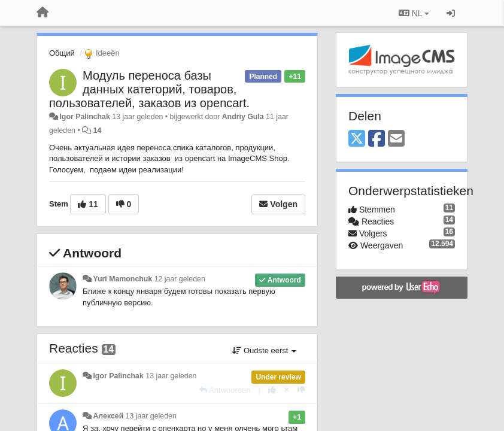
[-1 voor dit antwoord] (301, 390)
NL (414, 13)
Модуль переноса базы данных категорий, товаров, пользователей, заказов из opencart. (149, 89)
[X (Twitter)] (357, 139)
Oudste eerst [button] (264, 350)
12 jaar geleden (180, 279)
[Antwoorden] (225, 390)
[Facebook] (377, 139)
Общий (62, 53)
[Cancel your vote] (287, 390)
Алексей (108, 416)
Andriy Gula (243, 117)
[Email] (396, 139)
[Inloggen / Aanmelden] (451, 13)
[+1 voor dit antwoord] (272, 390)
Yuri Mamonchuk (122, 279)
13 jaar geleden (171, 376)
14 (98, 130)
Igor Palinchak (84, 117)
